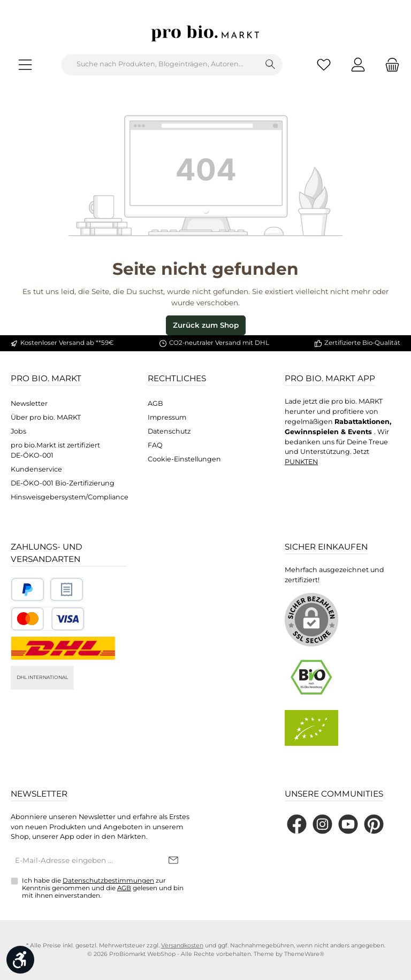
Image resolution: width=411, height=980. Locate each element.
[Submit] (173, 861)
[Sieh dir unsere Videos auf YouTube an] (348, 824)
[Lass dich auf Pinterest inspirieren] (374, 824)
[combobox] (160, 65)
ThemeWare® (304, 954)
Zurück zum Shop (206, 325)
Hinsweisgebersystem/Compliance (70, 497)
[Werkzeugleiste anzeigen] (20, 960)
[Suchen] (271, 65)
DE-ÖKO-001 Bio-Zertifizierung (63, 483)
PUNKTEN (301, 462)
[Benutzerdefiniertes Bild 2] (67, 589)
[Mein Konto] (358, 64)
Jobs (18, 431)
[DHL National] (63, 648)
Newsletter (29, 403)
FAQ (155, 445)
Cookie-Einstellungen (184, 459)
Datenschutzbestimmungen (108, 881)
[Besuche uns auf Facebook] (297, 824)
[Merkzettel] (324, 64)
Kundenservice (36, 469)
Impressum (167, 417)
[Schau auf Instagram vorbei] (322, 824)
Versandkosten (182, 946)
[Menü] (25, 64)
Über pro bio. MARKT (46, 417)
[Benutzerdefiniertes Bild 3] (48, 619)
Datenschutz (169, 431)
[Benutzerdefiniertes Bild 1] (28, 589)
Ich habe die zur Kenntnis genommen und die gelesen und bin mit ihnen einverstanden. (103, 888)
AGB (155, 403)
